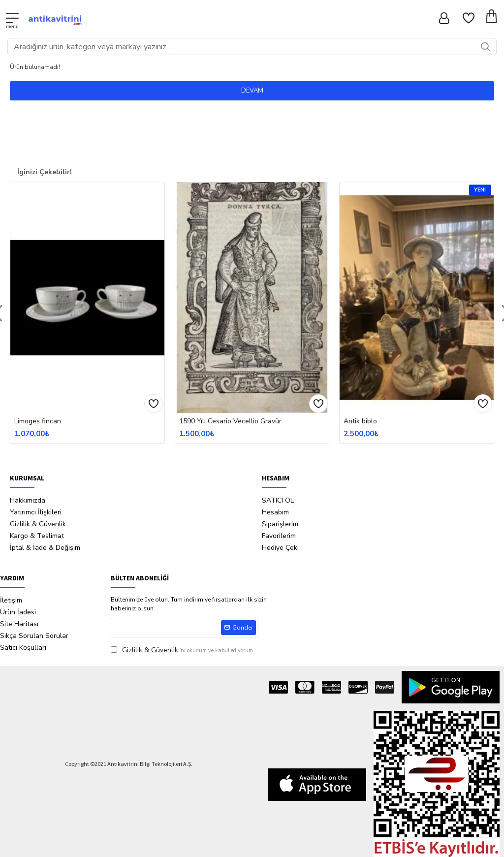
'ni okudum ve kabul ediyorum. (183, 650)
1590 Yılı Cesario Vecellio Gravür (230, 421)
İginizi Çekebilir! (45, 172)
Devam (252, 91)
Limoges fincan (38, 421)
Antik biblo (360, 421)
